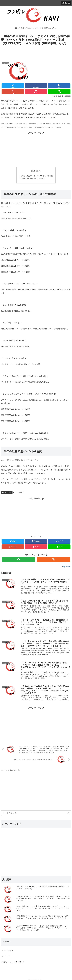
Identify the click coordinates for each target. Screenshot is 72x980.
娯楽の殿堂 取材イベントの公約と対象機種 (37, 176)
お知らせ (6, 957)
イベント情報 (7, 493)
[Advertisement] (36, 52)
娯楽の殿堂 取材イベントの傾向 (33, 179)
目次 (33, 171)
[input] (36, 814)
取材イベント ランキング (13, 962)
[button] (69, 814)
